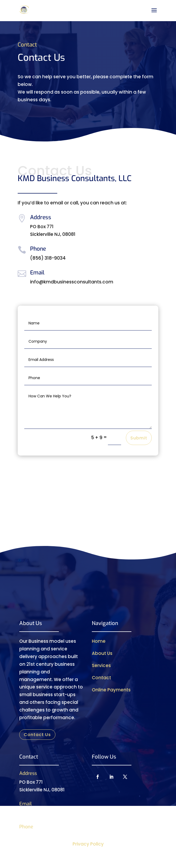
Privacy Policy (88, 844)
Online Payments (111, 690)
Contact (101, 678)
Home (99, 641)
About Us (102, 653)
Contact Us (37, 735)
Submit (139, 438)
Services (101, 665)
